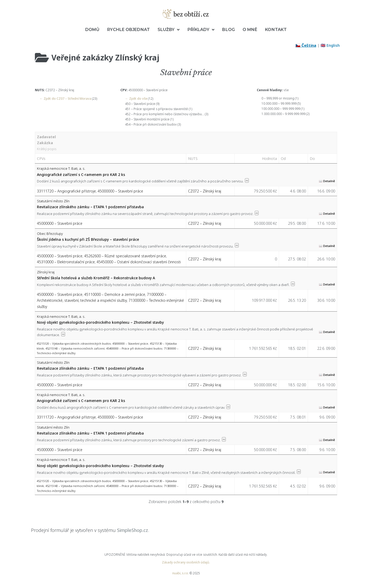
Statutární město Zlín (53, 201)
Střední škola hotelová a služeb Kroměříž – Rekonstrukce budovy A (96, 278)
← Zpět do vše (136, 98)
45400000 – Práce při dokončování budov (134, 348)
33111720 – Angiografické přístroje (66, 191)
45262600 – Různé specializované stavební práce (125, 256)
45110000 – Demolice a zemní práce (115, 294)
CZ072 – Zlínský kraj (205, 191)
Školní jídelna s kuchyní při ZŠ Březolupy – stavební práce (88, 239)
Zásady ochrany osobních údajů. (186, 562)
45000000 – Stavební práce (120, 191)
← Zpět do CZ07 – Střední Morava (64, 98)
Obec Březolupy (50, 233)
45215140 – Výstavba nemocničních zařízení (75, 348)
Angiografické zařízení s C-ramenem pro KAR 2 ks (81, 174)
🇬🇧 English (330, 45)
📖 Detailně (327, 181)
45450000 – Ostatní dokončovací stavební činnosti (139, 262)
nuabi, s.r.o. (181, 573)
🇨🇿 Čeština (306, 45)
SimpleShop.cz (133, 530)
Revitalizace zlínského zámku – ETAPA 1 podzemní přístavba (90, 207)
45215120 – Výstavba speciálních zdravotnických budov (74, 343)
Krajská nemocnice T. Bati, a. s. (61, 168)
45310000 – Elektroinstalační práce (66, 262)
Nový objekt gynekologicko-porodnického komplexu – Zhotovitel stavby (100, 322)
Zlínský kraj (46, 272)
